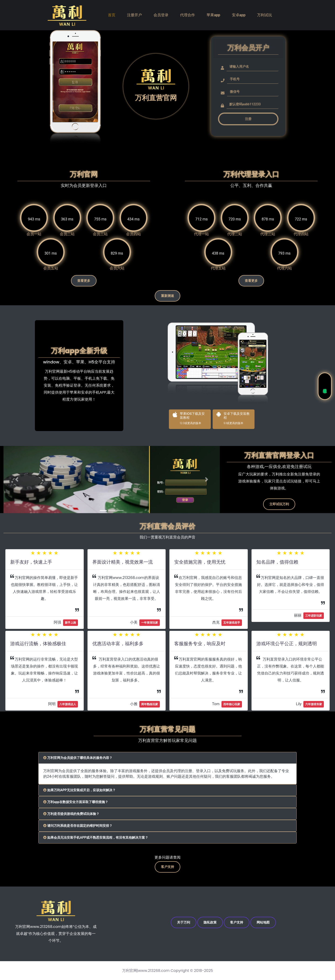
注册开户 (134, 15)
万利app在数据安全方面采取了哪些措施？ (80, 800)
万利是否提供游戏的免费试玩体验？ (75, 812)
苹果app (213, 15)
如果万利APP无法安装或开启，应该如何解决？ (85, 788)
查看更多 (84, 282)
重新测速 (167, 299)
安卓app (239, 15)
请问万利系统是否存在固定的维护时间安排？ (83, 823)
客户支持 (167, 866)
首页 (112, 15)
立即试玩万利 (279, 502)
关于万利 (176, 922)
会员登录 (161, 15)
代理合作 (188, 15)
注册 (248, 119)
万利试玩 (265, 15)
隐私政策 (208, 922)
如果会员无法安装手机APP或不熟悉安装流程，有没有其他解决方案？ (103, 835)
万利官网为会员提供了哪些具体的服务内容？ (83, 756)
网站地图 (271, 922)
